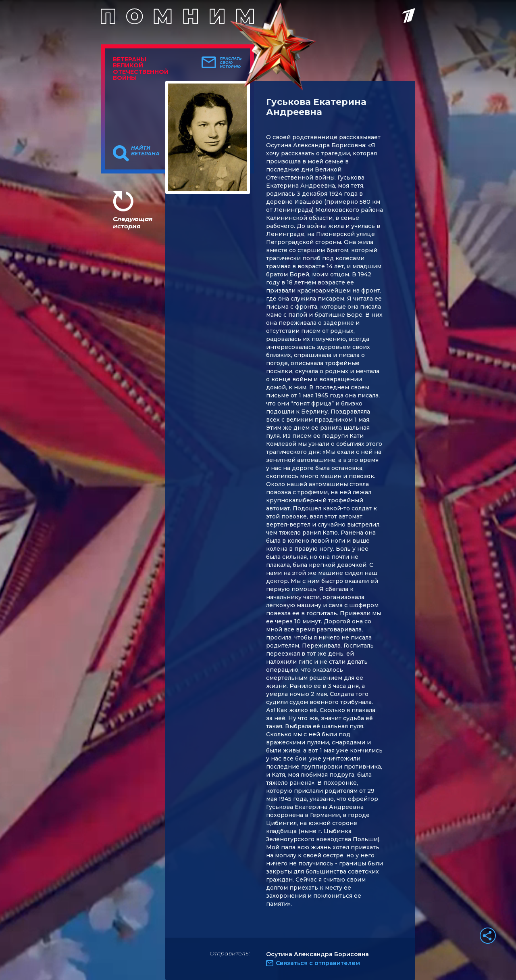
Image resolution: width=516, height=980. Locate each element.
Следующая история (133, 223)
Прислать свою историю (231, 63)
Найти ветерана (145, 151)
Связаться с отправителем (318, 963)
